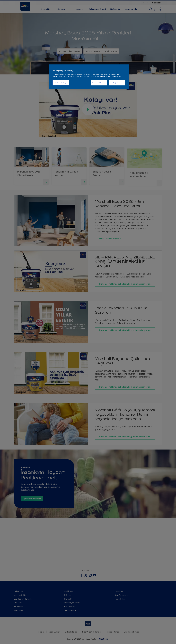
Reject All (117, 83)
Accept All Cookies (99, 83)
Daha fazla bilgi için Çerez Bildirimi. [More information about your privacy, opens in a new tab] (110, 76)
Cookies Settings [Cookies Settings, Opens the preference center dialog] (61, 83)
